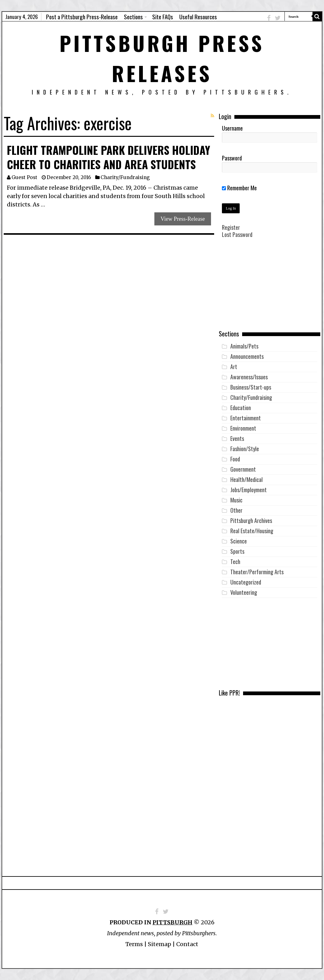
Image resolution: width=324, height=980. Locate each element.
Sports (237, 551)
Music (236, 500)
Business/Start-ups (251, 387)
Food (235, 459)
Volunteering (244, 592)
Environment (243, 428)
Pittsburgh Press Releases (162, 58)
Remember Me (239, 188)
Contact (187, 944)
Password (232, 158)
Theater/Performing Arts (257, 572)
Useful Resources (198, 16)
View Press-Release (183, 219)
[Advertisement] (270, 289)
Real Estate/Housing (252, 531)
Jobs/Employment (249, 490)
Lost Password (237, 234)
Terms (134, 944)
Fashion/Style (245, 449)
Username (232, 128)
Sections (133, 16)
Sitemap (160, 944)
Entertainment (246, 418)
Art (234, 367)
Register (231, 227)
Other (236, 510)
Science (239, 541)
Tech (235, 562)
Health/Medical (247, 479)
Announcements (247, 356)
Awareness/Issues (249, 377)
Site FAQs (163, 16)
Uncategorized (246, 582)
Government (243, 469)
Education (241, 408)
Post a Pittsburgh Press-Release (82, 16)
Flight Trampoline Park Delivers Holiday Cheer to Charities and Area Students (108, 157)
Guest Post (24, 177)
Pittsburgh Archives (251, 520)
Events (237, 438)
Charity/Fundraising (125, 177)
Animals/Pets (244, 346)
